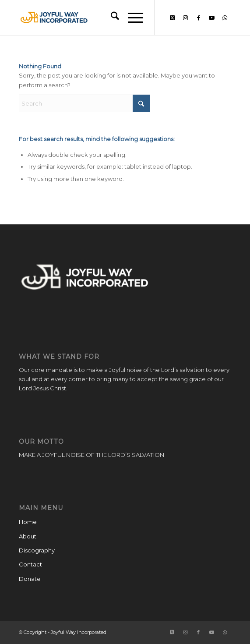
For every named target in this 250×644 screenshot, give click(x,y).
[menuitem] (111, 18)
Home (28, 522)
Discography (37, 550)
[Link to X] (172, 18)
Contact (30, 564)
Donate (30, 579)
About (28, 536)
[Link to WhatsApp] (225, 18)
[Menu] (131, 18)
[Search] (111, 18)
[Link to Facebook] (198, 18)
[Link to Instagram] (185, 18)
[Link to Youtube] (211, 18)
